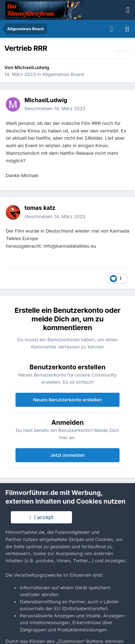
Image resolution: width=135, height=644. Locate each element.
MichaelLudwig (32, 67)
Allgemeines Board (63, 74)
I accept (41, 517)
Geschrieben (55, 108)
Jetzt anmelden (68, 455)
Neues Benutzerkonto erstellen (67, 400)
